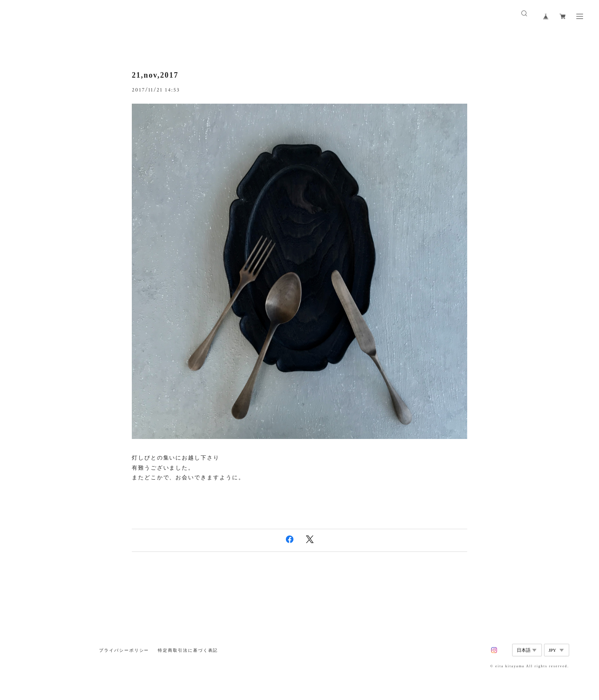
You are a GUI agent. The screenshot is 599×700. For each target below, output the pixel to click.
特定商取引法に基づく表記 (188, 650)
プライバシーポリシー (124, 650)
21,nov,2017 (155, 75)
